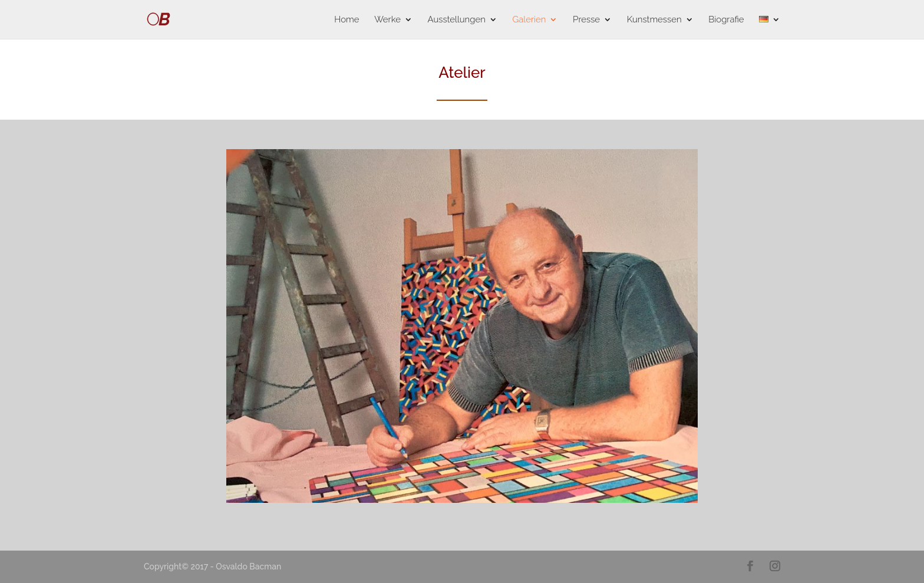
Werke (387, 20)
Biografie (726, 20)
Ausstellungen (457, 20)
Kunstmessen (654, 20)
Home (346, 20)
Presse (586, 20)
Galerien (529, 20)
